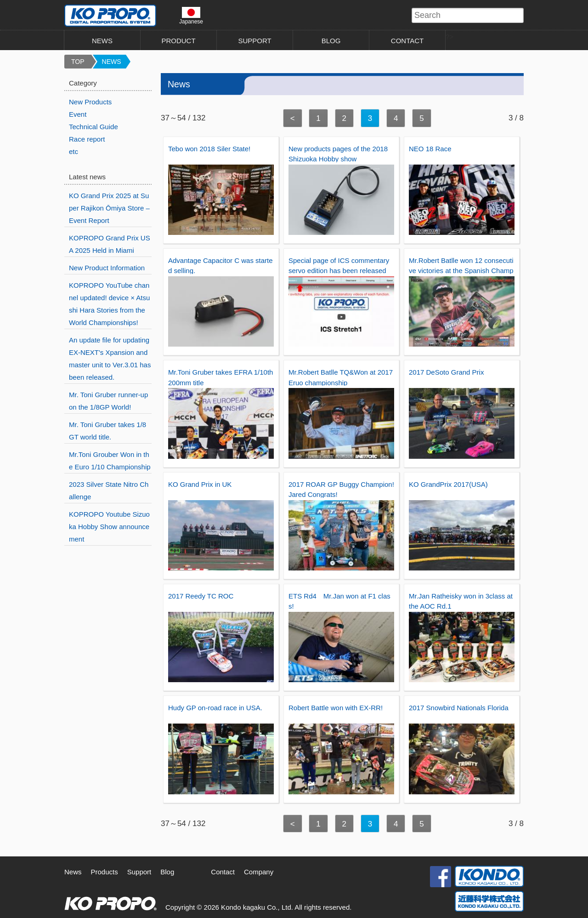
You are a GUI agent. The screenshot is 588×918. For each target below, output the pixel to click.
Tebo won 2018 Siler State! (209, 149)
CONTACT (407, 41)
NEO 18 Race (430, 149)
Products (105, 872)
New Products (90, 102)
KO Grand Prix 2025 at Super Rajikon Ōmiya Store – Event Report (109, 208)
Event (78, 114)
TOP (78, 62)
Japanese (191, 16)
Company (259, 872)
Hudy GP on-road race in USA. (215, 708)
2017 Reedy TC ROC (201, 596)
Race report (87, 139)
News (73, 872)
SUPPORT (254, 41)
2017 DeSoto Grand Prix (446, 372)
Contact (223, 872)
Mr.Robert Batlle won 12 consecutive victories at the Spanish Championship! (461, 271)
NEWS (102, 41)
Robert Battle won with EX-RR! (336, 708)
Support (139, 872)
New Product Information (107, 268)
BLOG (331, 41)
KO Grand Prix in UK (200, 484)
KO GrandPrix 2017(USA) (448, 484)
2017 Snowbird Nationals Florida (459, 708)
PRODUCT (178, 41)
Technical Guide (93, 127)
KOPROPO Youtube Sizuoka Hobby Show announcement (109, 527)
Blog (167, 872)
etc (73, 151)
